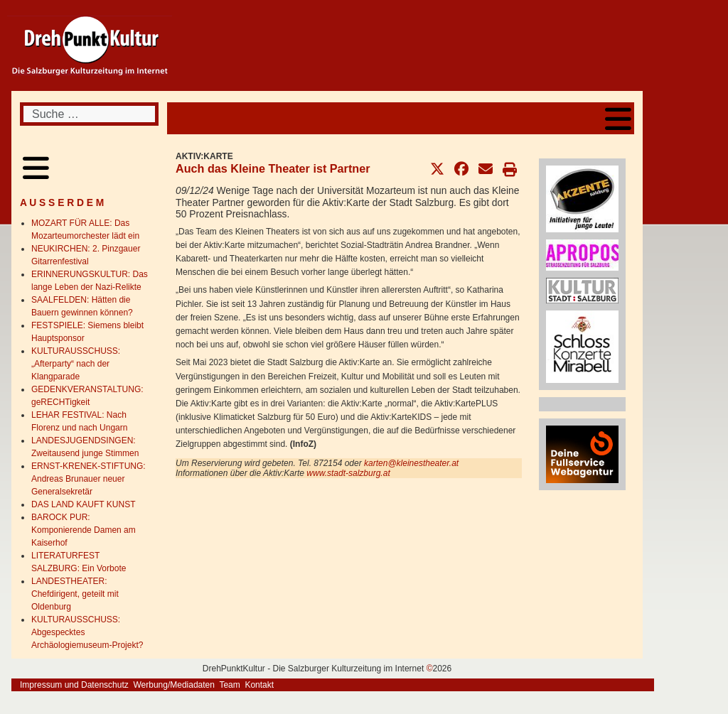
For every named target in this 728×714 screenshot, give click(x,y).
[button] (437, 169)
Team (229, 685)
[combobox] (89, 114)
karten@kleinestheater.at (411, 463)
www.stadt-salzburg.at (348, 473)
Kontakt (259, 685)
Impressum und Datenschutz (74, 685)
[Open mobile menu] (618, 118)
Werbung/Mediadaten (174, 685)
